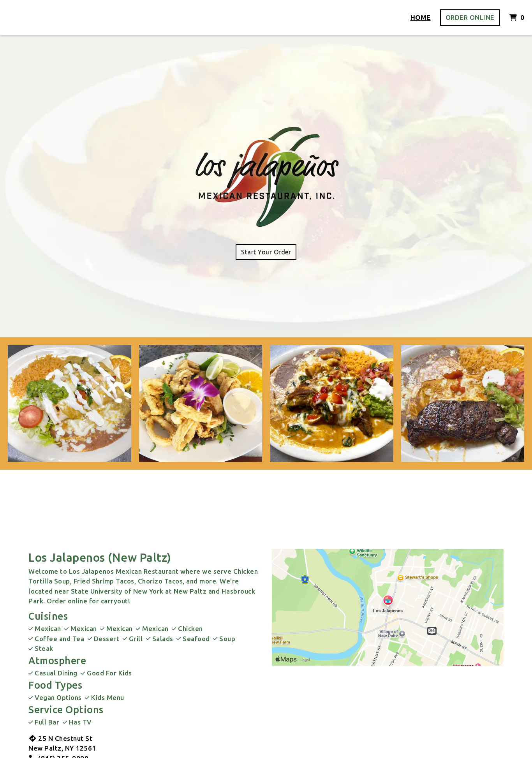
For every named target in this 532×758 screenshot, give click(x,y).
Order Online (470, 17)
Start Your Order (266, 252)
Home (421, 17)
